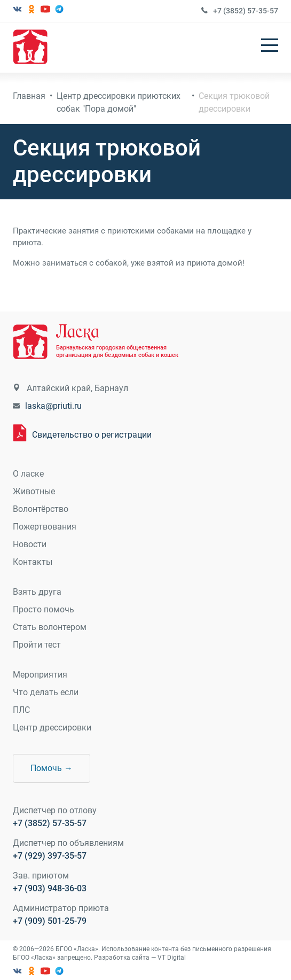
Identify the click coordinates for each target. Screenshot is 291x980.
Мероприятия (40, 675)
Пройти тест (37, 645)
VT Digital (172, 958)
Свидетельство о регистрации (92, 435)
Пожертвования (45, 527)
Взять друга (37, 592)
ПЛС (21, 710)
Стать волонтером (50, 627)
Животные (34, 491)
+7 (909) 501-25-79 (50, 921)
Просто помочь (44, 609)
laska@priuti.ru (53, 406)
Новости (30, 544)
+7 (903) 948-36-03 (50, 888)
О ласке (28, 474)
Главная (29, 96)
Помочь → (52, 768)
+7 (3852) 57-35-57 (246, 11)
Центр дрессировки (52, 728)
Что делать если (46, 692)
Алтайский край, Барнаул (77, 388)
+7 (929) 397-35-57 (50, 856)
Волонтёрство (41, 509)
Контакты (33, 562)
